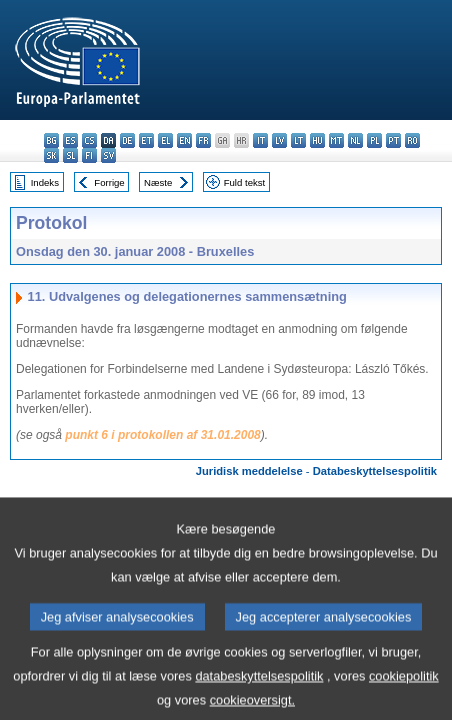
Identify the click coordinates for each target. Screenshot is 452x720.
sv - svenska (108, 155)
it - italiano (260, 140)
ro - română (412, 140)
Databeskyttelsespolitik (375, 471)
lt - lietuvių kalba (298, 140)
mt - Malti (336, 140)
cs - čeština (89, 140)
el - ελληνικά (165, 140)
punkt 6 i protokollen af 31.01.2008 (162, 435)
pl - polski (374, 140)
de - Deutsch (127, 140)
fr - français (203, 140)
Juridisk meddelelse (249, 471)
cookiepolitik (404, 690)
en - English (184, 140)
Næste (158, 182)
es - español (70, 140)
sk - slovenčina (51, 155)
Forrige (109, 182)
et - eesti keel (146, 140)
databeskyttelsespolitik (259, 690)
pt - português (393, 140)
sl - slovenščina (70, 155)
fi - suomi (89, 155)
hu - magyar (317, 140)
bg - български (51, 140)
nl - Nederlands (355, 140)
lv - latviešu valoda (279, 140)
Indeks (45, 182)
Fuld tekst (245, 182)
